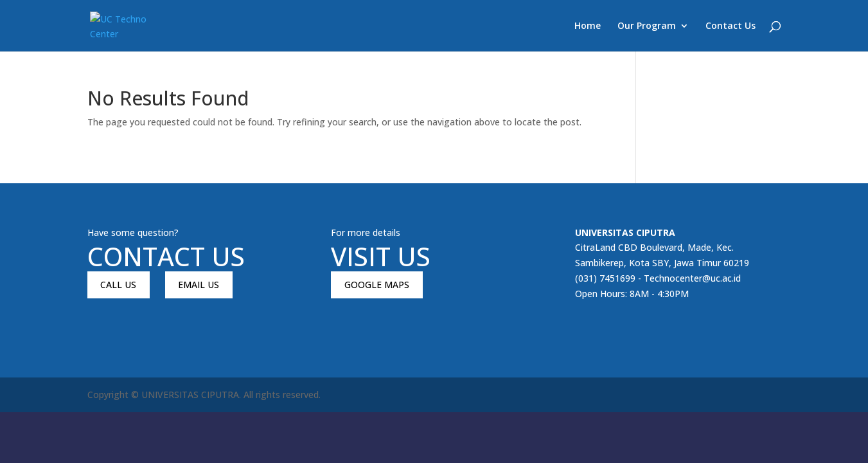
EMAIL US (199, 285)
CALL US (118, 285)
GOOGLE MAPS (377, 285)
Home (588, 26)
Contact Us (731, 26)
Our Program (647, 26)
